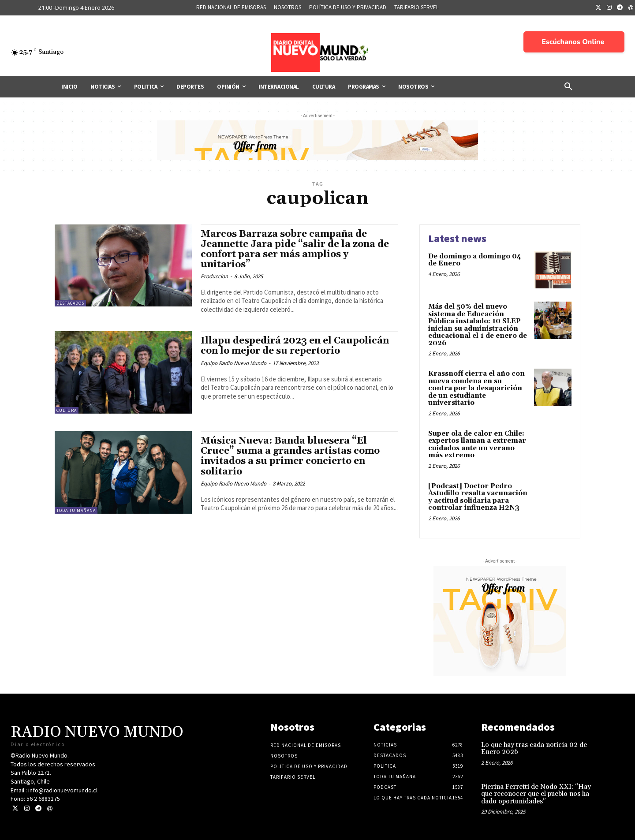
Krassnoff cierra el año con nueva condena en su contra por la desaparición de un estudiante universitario (476, 388)
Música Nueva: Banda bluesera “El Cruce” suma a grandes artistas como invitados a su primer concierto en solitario (290, 456)
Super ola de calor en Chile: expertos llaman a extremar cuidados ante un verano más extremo (477, 445)
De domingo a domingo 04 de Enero (475, 260)
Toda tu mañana (76, 510)
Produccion (214, 276)
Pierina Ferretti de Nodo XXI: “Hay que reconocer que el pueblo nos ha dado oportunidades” (536, 794)
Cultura (67, 410)
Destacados (70, 303)
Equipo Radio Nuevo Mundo (233, 363)
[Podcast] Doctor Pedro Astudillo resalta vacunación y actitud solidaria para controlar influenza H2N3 (478, 497)
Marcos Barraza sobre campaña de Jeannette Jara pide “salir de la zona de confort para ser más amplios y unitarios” (295, 249)
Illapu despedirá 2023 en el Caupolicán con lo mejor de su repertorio (295, 346)
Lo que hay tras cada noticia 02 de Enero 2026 (534, 749)
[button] (568, 87)
